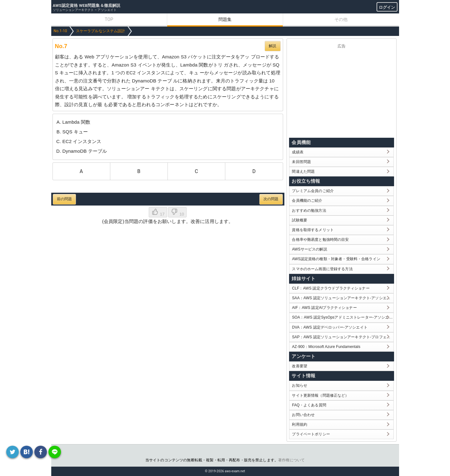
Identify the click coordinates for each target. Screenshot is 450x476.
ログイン (387, 7)
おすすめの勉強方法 (309, 211)
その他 (341, 19)
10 (177, 212)
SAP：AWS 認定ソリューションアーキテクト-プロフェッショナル (343, 337)
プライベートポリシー (311, 434)
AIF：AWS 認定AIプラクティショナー (324, 308)
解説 (272, 46)
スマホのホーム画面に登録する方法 (322, 269)
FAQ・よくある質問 (309, 405)
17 (158, 212)
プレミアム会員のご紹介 (313, 191)
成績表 (297, 152)
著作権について (291, 460)
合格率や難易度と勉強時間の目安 (320, 240)
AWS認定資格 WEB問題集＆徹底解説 (87, 5)
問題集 (225, 19)
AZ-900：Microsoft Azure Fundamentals (326, 347)
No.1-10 (60, 31)
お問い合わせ (303, 415)
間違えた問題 (303, 171)
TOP (109, 19)
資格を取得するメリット (313, 230)
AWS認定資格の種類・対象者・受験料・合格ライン (336, 259)
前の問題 (65, 199)
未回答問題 (301, 162)
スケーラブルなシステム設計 (101, 31)
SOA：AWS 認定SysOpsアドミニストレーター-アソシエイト (343, 317)
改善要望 (300, 366)
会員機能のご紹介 (307, 201)
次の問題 (271, 199)
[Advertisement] (342, 92)
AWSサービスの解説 (309, 249)
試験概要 (300, 220)
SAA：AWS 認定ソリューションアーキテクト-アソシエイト (343, 298)
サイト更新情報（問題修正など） (320, 395)
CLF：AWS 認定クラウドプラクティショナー (331, 288)
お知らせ (300, 385)
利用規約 (300, 424)
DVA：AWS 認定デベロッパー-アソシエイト (330, 327)
